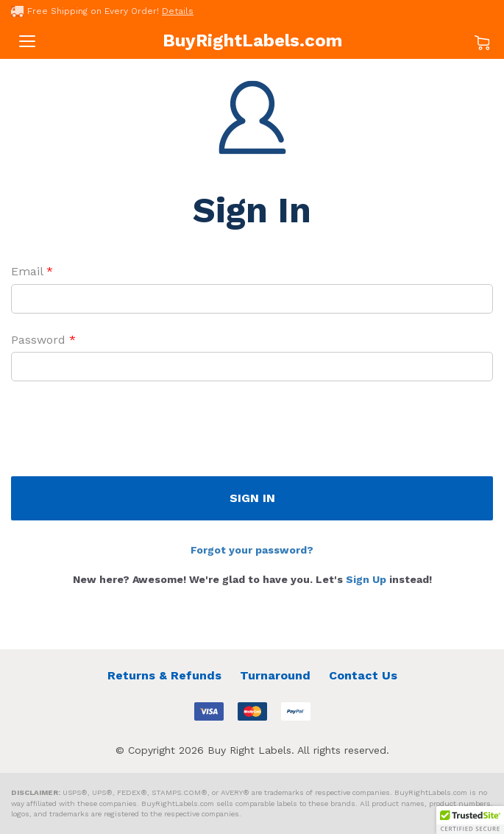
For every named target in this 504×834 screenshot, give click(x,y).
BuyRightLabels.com (252, 40)
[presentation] (123, 432)
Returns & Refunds (164, 675)
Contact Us (363, 675)
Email (32, 271)
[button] (470, 820)
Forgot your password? (252, 550)
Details (178, 11)
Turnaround (275, 675)
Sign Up (366, 579)
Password (43, 340)
